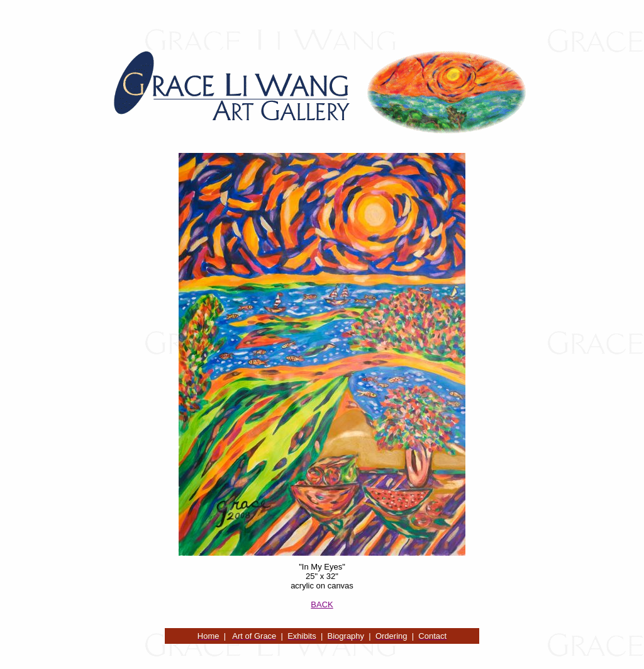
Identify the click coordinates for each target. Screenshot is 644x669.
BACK (322, 604)
